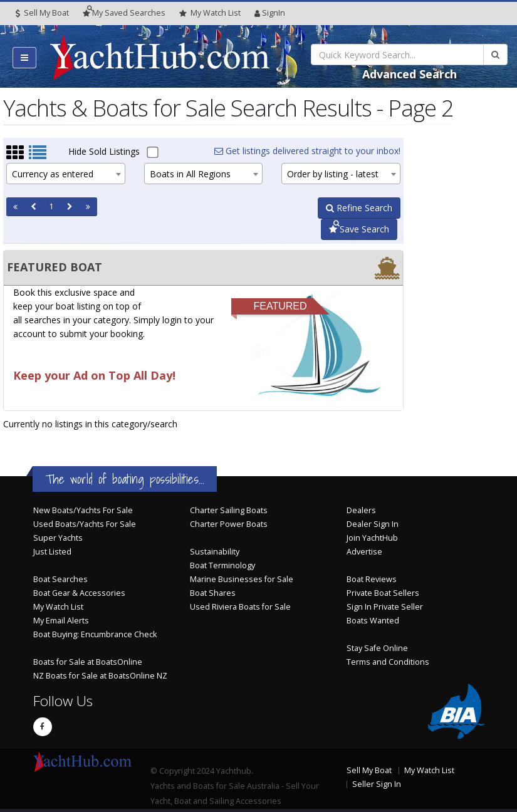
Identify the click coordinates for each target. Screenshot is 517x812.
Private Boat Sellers (383, 593)
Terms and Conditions (388, 662)
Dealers (361, 510)
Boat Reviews (372, 579)
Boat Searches (60, 579)
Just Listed (52, 552)
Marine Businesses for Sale (242, 579)
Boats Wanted (373, 621)
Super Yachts (58, 538)
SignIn (270, 13)
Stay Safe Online (377, 648)
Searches (124, 13)
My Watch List (58, 607)
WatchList (210, 13)
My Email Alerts (61, 621)
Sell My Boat (42, 13)
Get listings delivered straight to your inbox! (307, 151)
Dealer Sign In (373, 524)
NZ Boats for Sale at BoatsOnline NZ (100, 676)
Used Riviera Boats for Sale (240, 607)
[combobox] (66, 174)
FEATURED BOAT (55, 267)
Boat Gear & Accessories (79, 593)
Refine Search (359, 208)
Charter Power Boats (229, 524)
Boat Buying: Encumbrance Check (95, 634)
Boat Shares (213, 593)
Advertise (364, 552)
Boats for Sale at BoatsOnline (88, 662)
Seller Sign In (377, 784)
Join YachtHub (372, 538)
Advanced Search (410, 74)
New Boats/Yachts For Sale (83, 510)
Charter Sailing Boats (229, 510)
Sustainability (215, 552)
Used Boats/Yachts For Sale (85, 524)
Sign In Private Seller (385, 607)
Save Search (359, 229)
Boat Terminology (222, 565)
